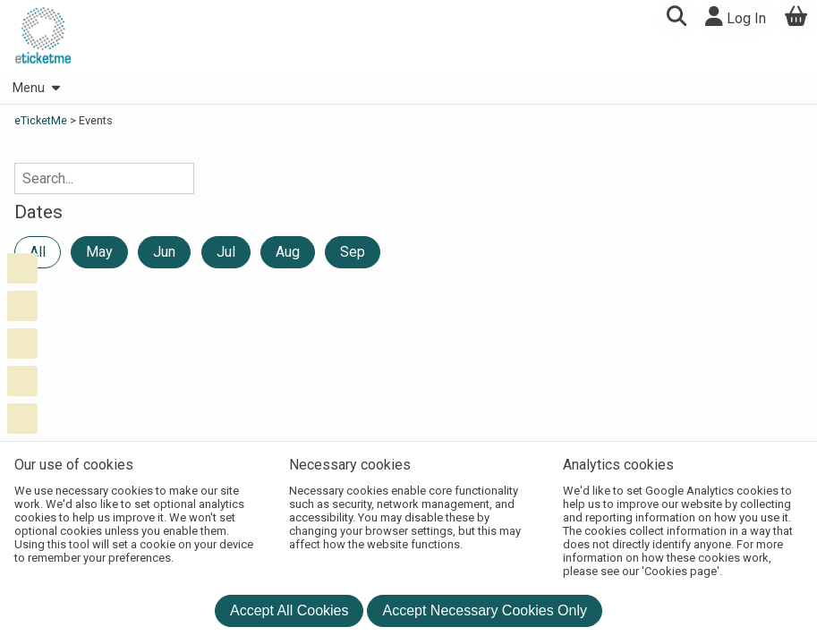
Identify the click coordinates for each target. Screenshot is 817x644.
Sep (353, 252)
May (99, 252)
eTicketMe (42, 120)
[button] (676, 18)
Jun (164, 252)
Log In (736, 17)
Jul (226, 252)
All (38, 252)
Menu (36, 88)
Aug (288, 252)
